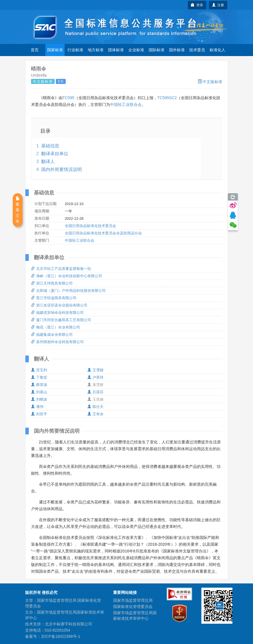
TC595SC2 (167, 98)
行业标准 (75, 50)
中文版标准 (210, 82)
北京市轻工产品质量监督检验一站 (61, 269)
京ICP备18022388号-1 (61, 636)
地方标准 (96, 50)
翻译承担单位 (55, 154)
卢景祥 (95, 377)
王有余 (95, 414)
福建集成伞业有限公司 (52, 335)
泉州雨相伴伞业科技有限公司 (57, 342)
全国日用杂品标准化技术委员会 (91, 226)
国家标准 (55, 50)
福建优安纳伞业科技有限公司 (57, 313)
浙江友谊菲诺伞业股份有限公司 (59, 305)
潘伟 (37, 407)
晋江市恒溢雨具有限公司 (54, 298)
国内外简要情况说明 (61, 169)
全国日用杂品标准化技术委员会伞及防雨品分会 (103, 233)
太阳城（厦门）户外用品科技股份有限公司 (68, 291)
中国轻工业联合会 (126, 105)
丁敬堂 (39, 377)
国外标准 (177, 50)
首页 (35, 50)
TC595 (69, 98)
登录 (197, 5)
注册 (218, 5)
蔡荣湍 (39, 385)
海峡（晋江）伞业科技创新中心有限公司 (67, 276)
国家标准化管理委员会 (133, 607)
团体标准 (116, 50)
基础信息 (50, 146)
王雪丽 (95, 370)
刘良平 (39, 414)
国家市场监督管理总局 (133, 600)
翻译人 (48, 162)
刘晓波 (39, 399)
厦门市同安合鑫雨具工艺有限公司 (61, 320)
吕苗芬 (95, 392)
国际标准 (157, 50)
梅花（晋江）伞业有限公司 (56, 327)
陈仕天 (95, 407)
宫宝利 (39, 370)
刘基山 (39, 392)
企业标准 (136, 50)
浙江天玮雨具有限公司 (52, 283)
